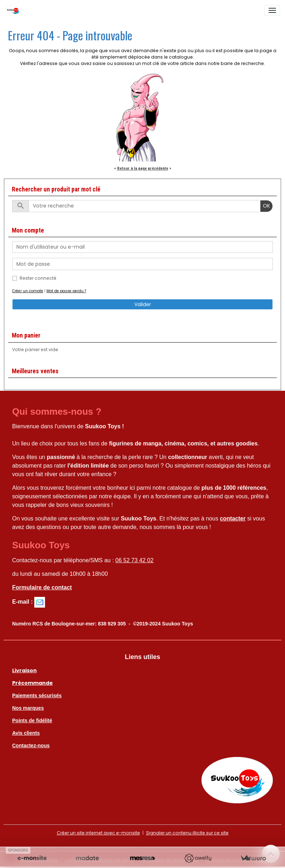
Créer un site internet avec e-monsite (98, 833)
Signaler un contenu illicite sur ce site (187, 833)
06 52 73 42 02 (134, 560)
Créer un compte (28, 291)
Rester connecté (38, 278)
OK (266, 206)
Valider (143, 304)
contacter (233, 518)
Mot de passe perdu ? (66, 291)
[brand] (14, 10)
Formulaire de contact (42, 587)
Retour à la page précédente (143, 168)
